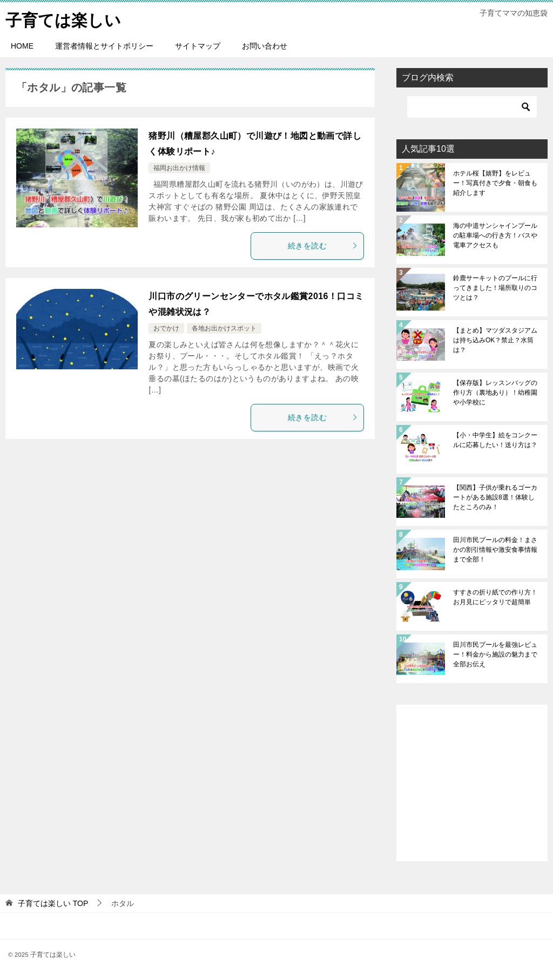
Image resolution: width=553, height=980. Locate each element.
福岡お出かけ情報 (179, 168)
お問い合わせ (265, 46)
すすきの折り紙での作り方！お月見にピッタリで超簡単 (495, 597)
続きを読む (323, 246)
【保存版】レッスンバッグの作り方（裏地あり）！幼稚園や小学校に (495, 393)
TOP (53, 903)
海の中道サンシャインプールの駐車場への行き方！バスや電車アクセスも (495, 235)
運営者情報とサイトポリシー (104, 46)
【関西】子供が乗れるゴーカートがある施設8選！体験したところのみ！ (495, 497)
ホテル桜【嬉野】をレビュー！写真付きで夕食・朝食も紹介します (495, 183)
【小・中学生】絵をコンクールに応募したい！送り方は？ (495, 440)
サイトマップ (198, 46)
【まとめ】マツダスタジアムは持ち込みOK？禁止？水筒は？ (495, 340)
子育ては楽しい (63, 19)
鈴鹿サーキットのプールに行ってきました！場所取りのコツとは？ (495, 288)
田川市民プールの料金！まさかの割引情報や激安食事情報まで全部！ (495, 550)
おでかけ (166, 328)
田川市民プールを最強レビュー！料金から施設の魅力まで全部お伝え (495, 654)
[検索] (472, 107)
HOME (22, 46)
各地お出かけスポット (224, 328)
